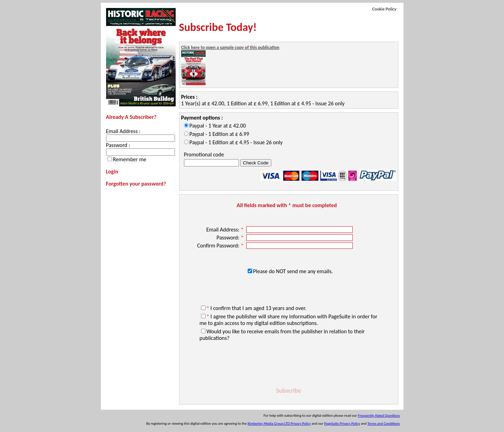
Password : (118, 145)
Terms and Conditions (383, 423)
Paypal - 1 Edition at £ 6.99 (219, 134)
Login (112, 172)
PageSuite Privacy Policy (342, 423)
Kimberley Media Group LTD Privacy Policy (279, 423)
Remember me (130, 159)
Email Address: (226, 230)
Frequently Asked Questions (379, 415)
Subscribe (289, 391)
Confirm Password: (221, 246)
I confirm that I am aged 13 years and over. (257, 308)
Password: (230, 238)
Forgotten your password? (136, 184)
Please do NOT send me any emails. (293, 271)
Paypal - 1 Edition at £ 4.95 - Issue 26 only (236, 142)
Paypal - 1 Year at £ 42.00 (218, 126)
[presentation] (289, 365)
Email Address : (123, 131)
